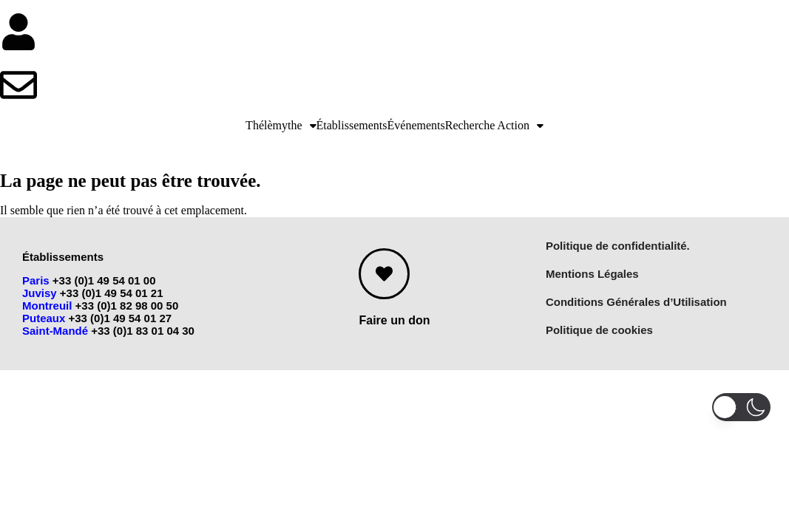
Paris (36, 280)
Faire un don (394, 320)
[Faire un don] (384, 274)
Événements (416, 126)
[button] (281, 126)
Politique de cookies (599, 330)
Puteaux (44, 318)
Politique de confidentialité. (618, 246)
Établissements (352, 126)
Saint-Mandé (55, 331)
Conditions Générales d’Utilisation (636, 302)
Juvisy (40, 293)
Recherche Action (494, 126)
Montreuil (47, 306)
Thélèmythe (281, 126)
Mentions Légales (592, 274)
